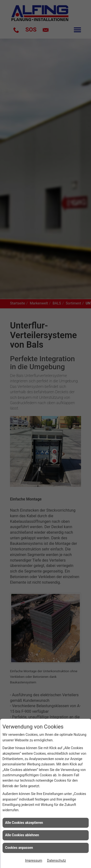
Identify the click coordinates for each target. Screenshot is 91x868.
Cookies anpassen (19, 848)
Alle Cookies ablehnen (22, 835)
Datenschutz (57, 860)
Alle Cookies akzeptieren (24, 823)
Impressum (33, 860)
